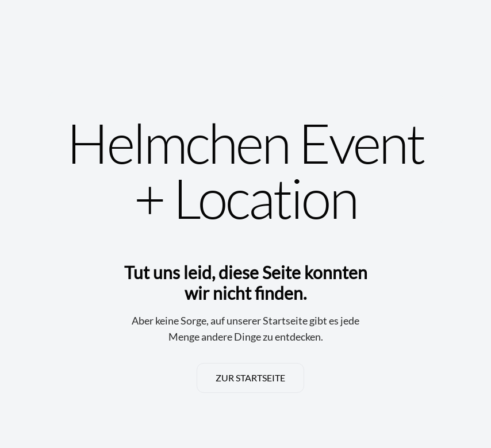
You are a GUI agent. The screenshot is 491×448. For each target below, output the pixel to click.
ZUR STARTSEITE (250, 378)
